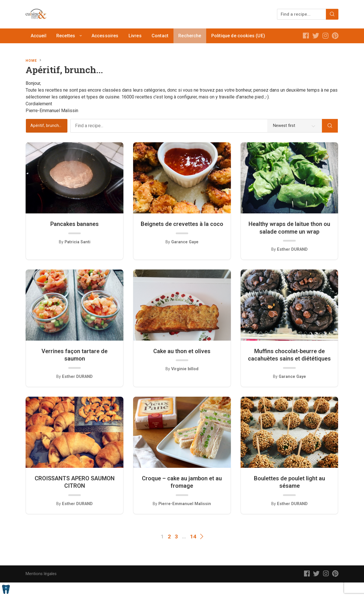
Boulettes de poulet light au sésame (289, 482)
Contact (160, 36)
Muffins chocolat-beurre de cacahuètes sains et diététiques (289, 355)
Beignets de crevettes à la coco (182, 224)
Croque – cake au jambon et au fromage (182, 482)
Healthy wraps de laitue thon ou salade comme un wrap (289, 228)
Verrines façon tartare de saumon (75, 355)
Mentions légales (41, 574)
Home (31, 61)
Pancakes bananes (75, 224)
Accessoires (105, 36)
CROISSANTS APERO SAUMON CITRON (75, 482)
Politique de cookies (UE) (238, 36)
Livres (135, 36)
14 (193, 537)
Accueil (39, 36)
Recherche (190, 36)
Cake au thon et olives (182, 351)
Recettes (66, 36)
